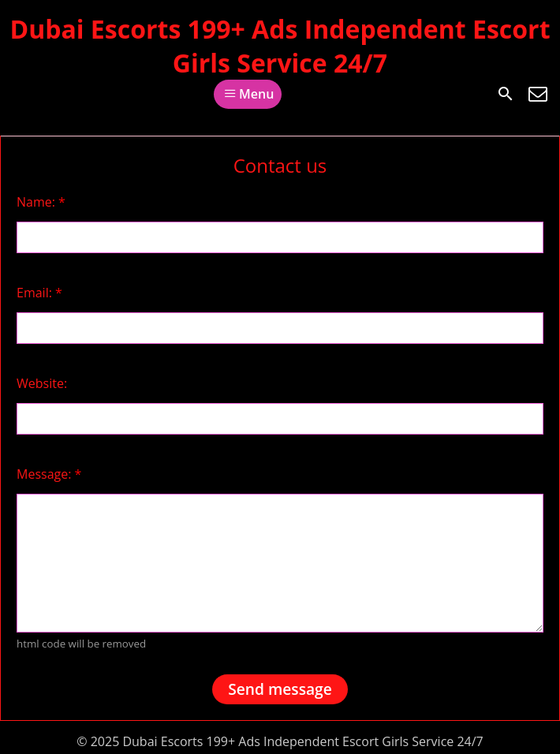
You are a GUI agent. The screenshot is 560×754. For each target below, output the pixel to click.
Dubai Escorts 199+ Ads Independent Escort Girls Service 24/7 (280, 46)
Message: (49, 474)
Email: (39, 293)
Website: (42, 383)
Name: (41, 202)
